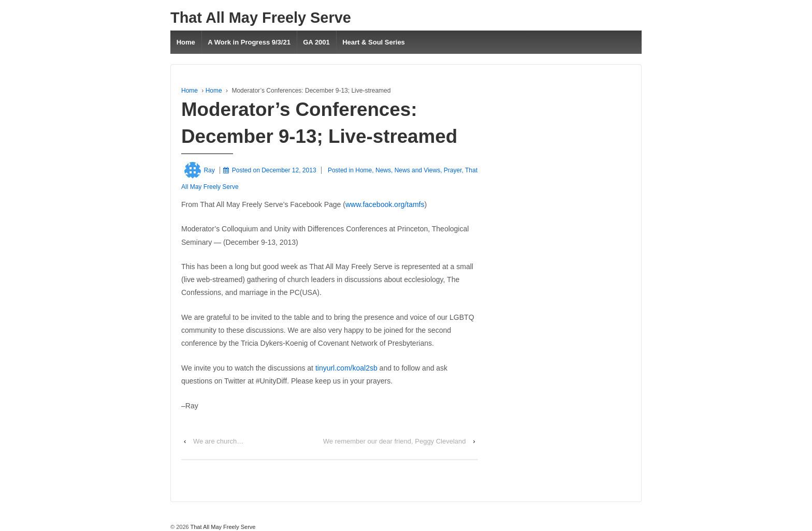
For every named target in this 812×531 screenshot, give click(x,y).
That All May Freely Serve (261, 18)
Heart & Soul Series (374, 42)
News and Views (418, 170)
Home (186, 42)
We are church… (218, 441)
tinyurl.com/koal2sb (346, 368)
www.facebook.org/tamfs (385, 204)
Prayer (453, 170)
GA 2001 (316, 42)
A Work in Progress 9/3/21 (249, 42)
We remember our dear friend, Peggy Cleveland (395, 441)
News (383, 170)
